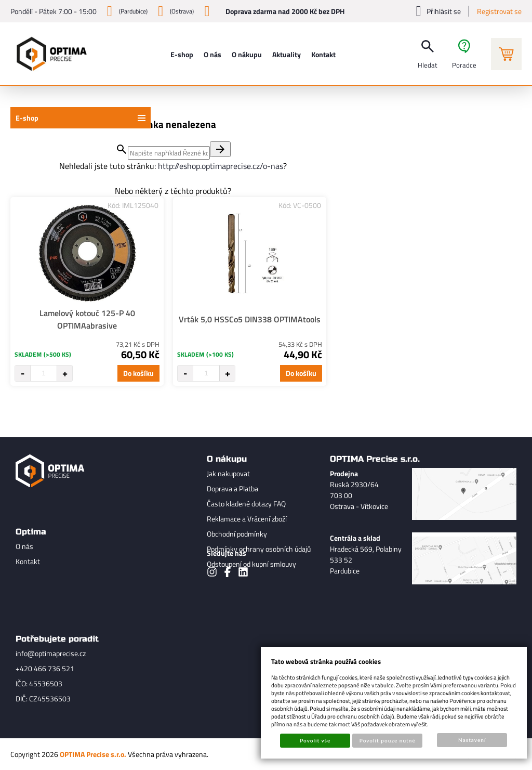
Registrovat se (499, 11)
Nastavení (472, 740)
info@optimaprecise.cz (51, 653)
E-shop (27, 118)
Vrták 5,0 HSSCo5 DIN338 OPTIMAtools (250, 319)
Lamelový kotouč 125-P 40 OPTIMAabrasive (87, 319)
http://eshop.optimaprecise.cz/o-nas (221, 166)
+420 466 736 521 (45, 668)
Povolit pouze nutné (388, 740)
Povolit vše (315, 740)
